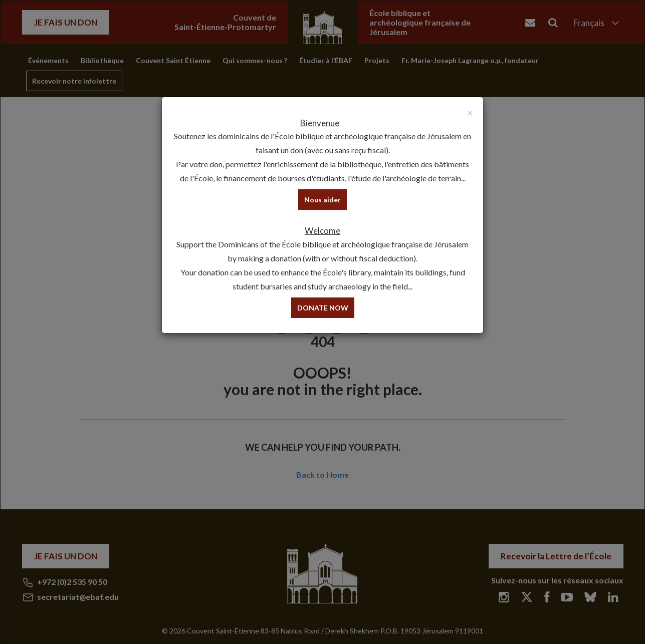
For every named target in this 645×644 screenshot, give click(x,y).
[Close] (470, 112)
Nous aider (322, 200)
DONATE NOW (323, 308)
